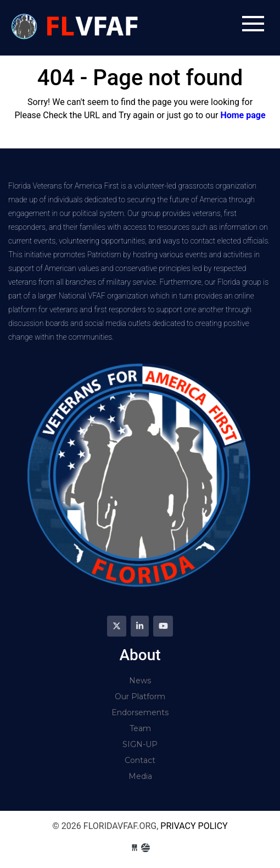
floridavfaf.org (76, 28)
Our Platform (140, 696)
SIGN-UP (140, 744)
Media (140, 776)
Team (140, 728)
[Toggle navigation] (253, 24)
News (140, 681)
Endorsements (140, 712)
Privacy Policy (194, 826)
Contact (140, 760)
